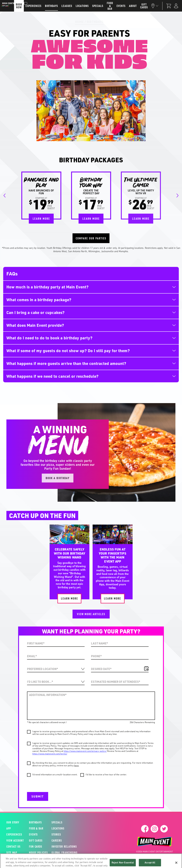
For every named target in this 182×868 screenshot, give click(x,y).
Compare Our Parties (91, 238)
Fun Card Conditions (106, 864)
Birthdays (95, 22)
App (9, 828)
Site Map (12, 853)
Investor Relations (63, 847)
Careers (57, 840)
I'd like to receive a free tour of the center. (106, 775)
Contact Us (13, 847)
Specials (57, 822)
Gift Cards (36, 840)
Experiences (14, 834)
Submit (38, 796)
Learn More (41, 219)
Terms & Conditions (56, 864)
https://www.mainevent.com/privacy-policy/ (85, 751)
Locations (58, 828)
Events (33, 834)
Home (79, 22)
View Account (14, 840)
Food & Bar (36, 828)
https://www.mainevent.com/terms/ (50, 754)
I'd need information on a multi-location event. (55, 775)
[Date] (120, 669)
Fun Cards (36, 847)
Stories (56, 834)
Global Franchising (63, 853)
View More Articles (91, 614)
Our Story (13, 822)
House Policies (36, 853)
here (76, 765)
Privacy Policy (81, 864)
